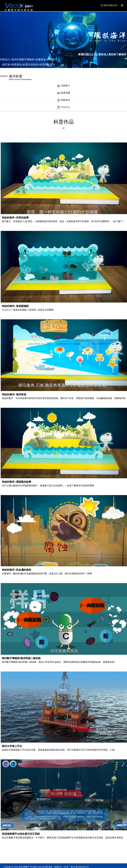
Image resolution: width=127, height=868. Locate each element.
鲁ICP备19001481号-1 (80, 867)
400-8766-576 (109, 5)
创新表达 (63, 100)
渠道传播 (63, 93)
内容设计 (63, 86)
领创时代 (58, 867)
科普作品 (63, 107)
